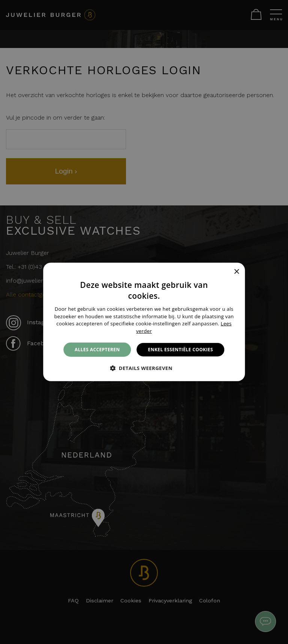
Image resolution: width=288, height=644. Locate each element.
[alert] (144, 322)
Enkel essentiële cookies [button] (181, 350)
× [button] (236, 272)
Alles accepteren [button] (97, 350)
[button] (144, 368)
